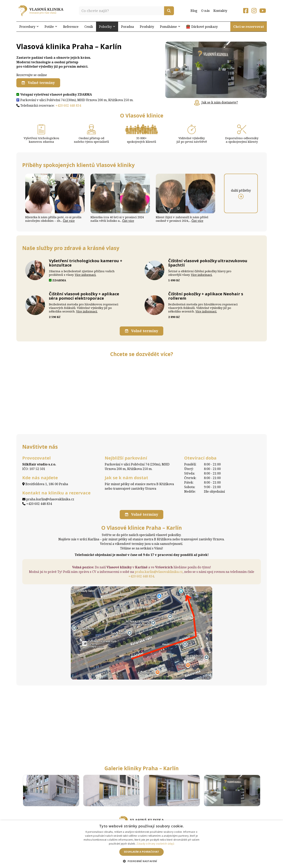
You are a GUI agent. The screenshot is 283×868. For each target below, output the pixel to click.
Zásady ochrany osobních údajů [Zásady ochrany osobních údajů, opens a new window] (155, 844)
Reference (71, 27)
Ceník (89, 27)
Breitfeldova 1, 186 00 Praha (45, 484)
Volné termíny (38, 83)
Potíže (51, 27)
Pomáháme (170, 27)
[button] (141, 861)
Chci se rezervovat (249, 27)
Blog (194, 11)
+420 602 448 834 (68, 105)
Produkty (147, 27)
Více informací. (85, 275)
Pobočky (107, 27)
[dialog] (141, 844)
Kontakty (220, 11)
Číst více (69, 221)
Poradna (127, 27)
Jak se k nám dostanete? (216, 102)
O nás (205, 11)
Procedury (29, 27)
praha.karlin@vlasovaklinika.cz (48, 499)
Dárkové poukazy (205, 27)
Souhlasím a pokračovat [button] (141, 852)
